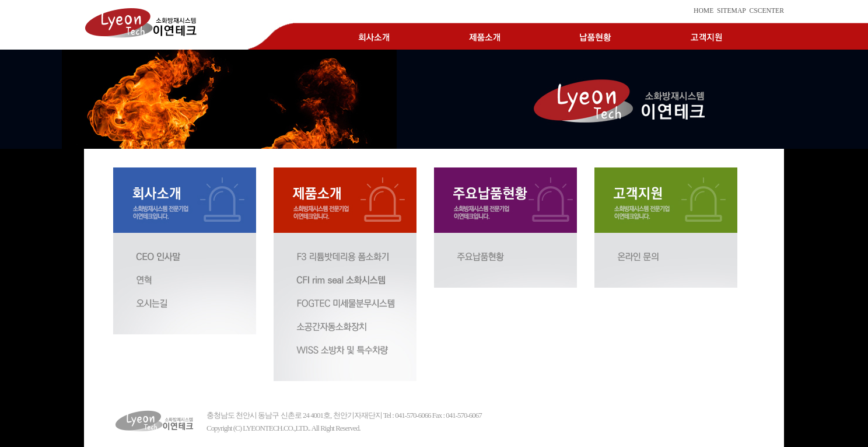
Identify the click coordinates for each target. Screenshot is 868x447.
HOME (703, 11)
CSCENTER (766, 11)
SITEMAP (731, 11)
